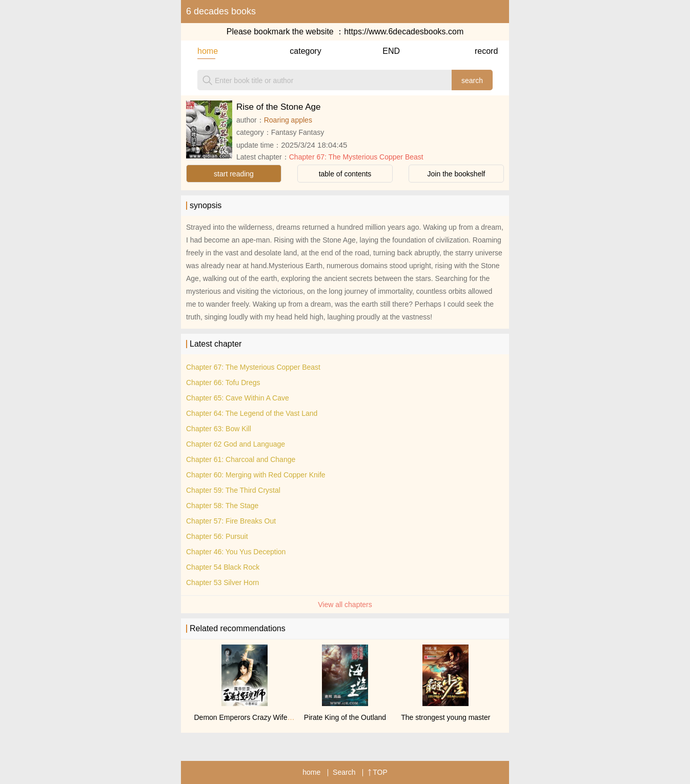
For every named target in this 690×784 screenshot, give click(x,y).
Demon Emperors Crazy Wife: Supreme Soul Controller (282, 717)
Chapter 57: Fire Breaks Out (231, 521)
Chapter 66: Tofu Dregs (223, 383)
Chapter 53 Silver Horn (222, 582)
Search (344, 772)
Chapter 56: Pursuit (217, 536)
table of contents (345, 174)
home (206, 51)
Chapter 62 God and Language (236, 444)
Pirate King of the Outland (345, 717)
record (484, 51)
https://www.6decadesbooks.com (404, 32)
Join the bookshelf (456, 174)
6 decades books (221, 11)
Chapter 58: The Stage (222, 506)
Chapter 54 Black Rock (223, 567)
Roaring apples (288, 120)
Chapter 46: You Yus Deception (236, 552)
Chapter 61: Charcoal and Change (241, 459)
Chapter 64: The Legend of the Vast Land (252, 413)
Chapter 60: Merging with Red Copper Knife (256, 475)
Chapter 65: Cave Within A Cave (238, 398)
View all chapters (345, 605)
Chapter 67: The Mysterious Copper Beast (356, 157)
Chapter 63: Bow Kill (219, 429)
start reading (234, 174)
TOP (378, 772)
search (472, 81)
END (391, 51)
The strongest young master (445, 717)
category (299, 51)
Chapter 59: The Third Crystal (233, 490)
